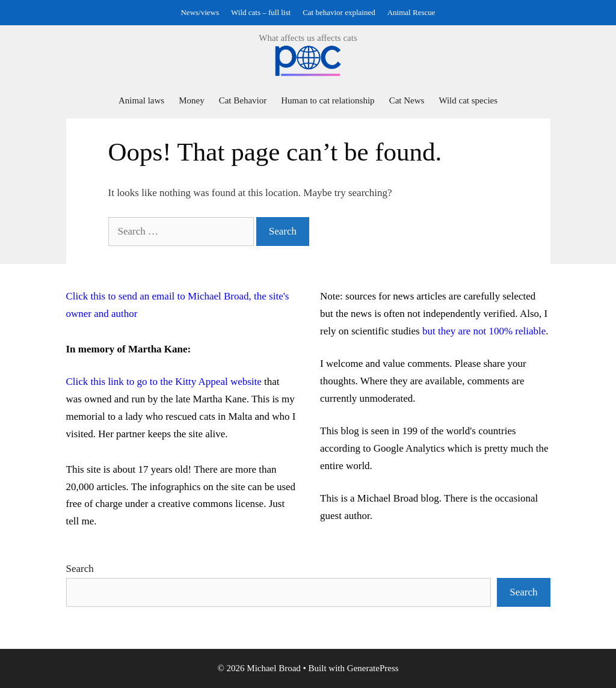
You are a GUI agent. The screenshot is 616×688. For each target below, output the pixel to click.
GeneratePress (373, 668)
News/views (200, 12)
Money (192, 100)
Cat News (407, 100)
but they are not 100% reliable (484, 331)
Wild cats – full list (261, 12)
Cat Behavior (243, 100)
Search (80, 569)
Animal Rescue (411, 12)
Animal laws (141, 100)
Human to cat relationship (328, 100)
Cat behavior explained (339, 12)
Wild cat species (468, 100)
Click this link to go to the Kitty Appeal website (164, 382)
